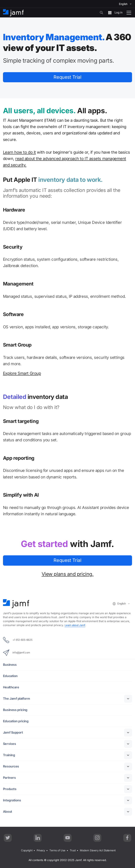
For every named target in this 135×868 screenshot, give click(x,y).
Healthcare (11, 687)
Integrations (12, 800)
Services (10, 744)
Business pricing (16, 710)
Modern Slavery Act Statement (98, 850)
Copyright (26, 850)
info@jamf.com (17, 652)
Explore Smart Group (22, 374)
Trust (73, 850)
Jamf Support (13, 732)
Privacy (41, 850)
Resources (11, 766)
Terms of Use (58, 850)
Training (9, 755)
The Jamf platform (17, 698)
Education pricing (16, 721)
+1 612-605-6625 (18, 640)
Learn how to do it (19, 153)
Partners (10, 777)
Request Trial (67, 77)
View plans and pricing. (68, 575)
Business (10, 664)
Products (10, 789)
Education (11, 676)
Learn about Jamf (75, 625)
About (8, 811)
